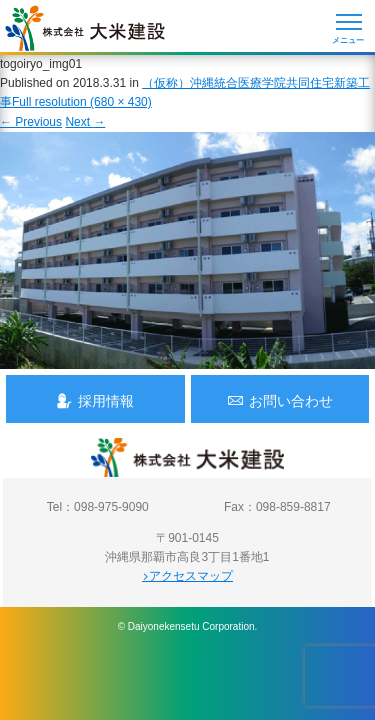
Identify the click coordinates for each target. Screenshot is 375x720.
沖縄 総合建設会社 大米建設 (85, 28)
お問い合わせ (280, 400)
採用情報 (95, 400)
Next (85, 122)
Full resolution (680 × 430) (82, 102)
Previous (31, 122)
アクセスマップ (187, 576)
